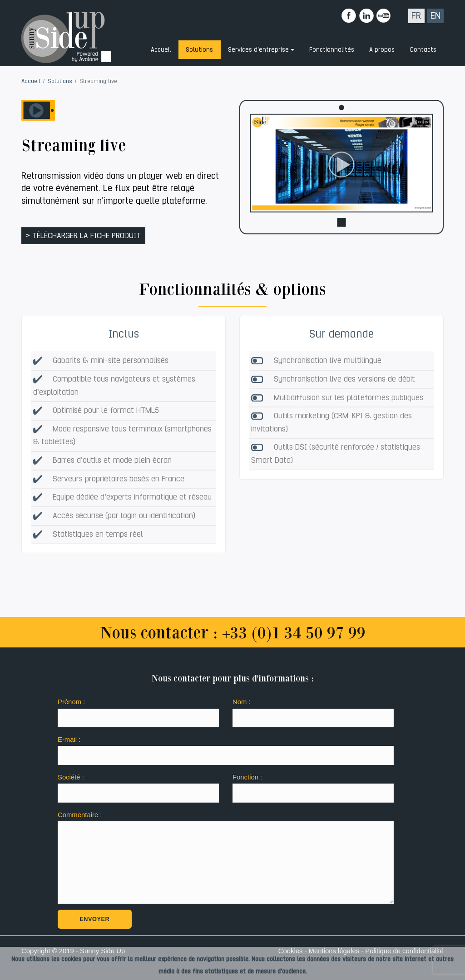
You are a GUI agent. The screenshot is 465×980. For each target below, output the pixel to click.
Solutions (199, 49)
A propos (382, 49)
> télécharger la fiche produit (83, 236)
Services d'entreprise (258, 49)
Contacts (423, 49)
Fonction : (247, 777)
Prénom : (71, 702)
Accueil (161, 49)
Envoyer (94, 919)
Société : (71, 777)
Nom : (242, 702)
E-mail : (69, 740)
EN (435, 15)
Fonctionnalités (332, 49)
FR (416, 15)
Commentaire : (80, 815)
